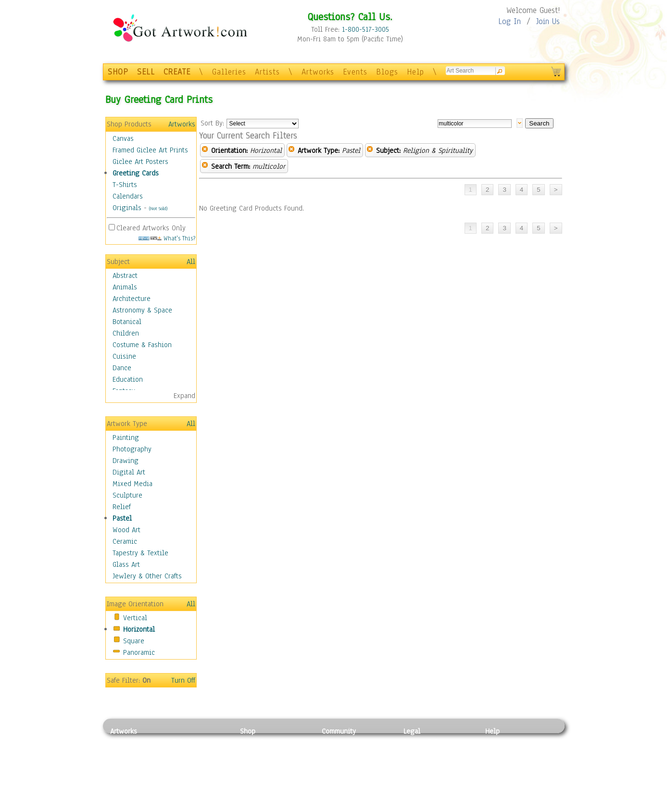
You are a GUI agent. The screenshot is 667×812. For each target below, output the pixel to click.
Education (128, 379)
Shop (248, 731)
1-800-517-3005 (365, 29)
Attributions (419, 764)
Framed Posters (263, 753)
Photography (132, 449)
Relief (122, 507)
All (191, 262)
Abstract (125, 275)
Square (134, 641)
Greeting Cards (136, 173)
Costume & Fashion (142, 345)
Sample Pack (505, 753)
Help (415, 72)
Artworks (318, 72)
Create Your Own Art (271, 807)
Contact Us (502, 742)
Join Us (548, 21)
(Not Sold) (158, 208)
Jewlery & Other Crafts (147, 576)
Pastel (122, 518)
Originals (127, 208)
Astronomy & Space (142, 310)
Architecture (132, 299)
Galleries (229, 72)
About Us (499, 763)
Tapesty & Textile (199, 785)
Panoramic (139, 652)
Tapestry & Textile (140, 553)
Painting (126, 437)
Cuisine (124, 356)
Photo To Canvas (265, 742)
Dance (122, 368)
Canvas (123, 138)
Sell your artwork (349, 785)
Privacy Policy (425, 742)
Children (126, 333)
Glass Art (126, 564)
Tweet (495, 807)
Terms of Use (423, 753)
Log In (510, 21)
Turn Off (183, 680)
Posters (251, 763)
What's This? (167, 238)
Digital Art (129, 472)
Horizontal (139, 629)
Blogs (387, 72)
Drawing (126, 461)
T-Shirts (125, 185)
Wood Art (126, 530)
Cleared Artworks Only (151, 228)
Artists (267, 72)
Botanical (127, 322)
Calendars (128, 196)
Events (355, 72)
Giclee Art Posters (140, 162)
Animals (125, 287)
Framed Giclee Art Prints (150, 150)
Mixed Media (132, 484)
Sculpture (127, 495)
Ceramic (125, 541)
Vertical (135, 618)
